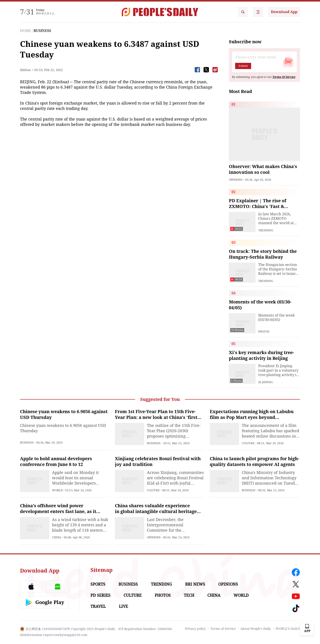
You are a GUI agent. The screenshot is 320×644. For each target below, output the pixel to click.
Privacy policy (195, 629)
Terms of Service (223, 629)
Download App (284, 12)
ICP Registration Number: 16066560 (145, 629)
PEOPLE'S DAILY (288, 629)
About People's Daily (256, 629)
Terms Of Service (284, 77)
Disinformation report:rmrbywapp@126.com (54, 635)
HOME (26, 31)
